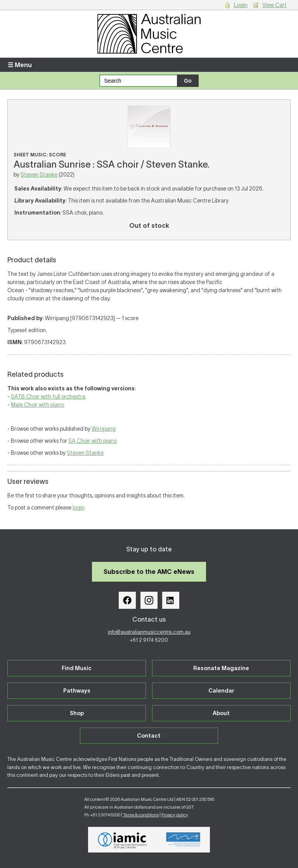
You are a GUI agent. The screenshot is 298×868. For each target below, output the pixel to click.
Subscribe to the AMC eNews (149, 572)
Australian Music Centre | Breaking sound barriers (149, 34)
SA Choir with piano (93, 441)
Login (241, 5)
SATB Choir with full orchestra (48, 397)
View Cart (275, 5)
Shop (77, 713)
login (79, 508)
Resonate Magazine (221, 668)
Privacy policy (175, 815)
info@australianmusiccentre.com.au (149, 632)
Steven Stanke (39, 175)
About (221, 713)
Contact (149, 736)
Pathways (77, 691)
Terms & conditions (141, 815)
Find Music (77, 668)
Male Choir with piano (37, 405)
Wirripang (104, 429)
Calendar (221, 691)
